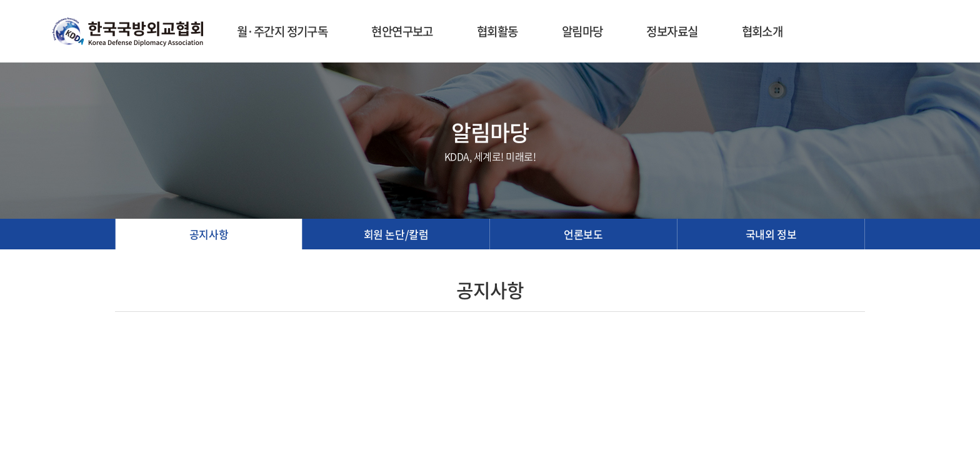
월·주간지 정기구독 (282, 31)
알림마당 (582, 31)
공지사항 (209, 234)
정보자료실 (672, 31)
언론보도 (583, 234)
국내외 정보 (771, 234)
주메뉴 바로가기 (0, 0)
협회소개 (762, 31)
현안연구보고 (402, 31)
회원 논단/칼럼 (396, 234)
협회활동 (497, 31)
